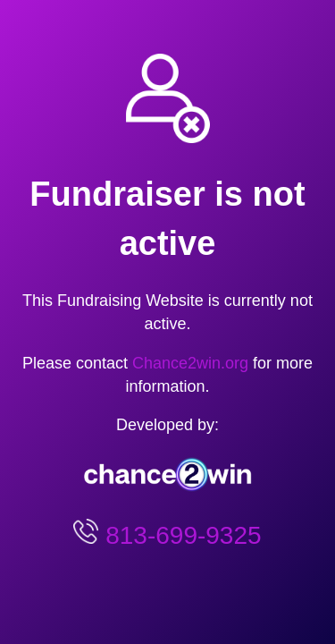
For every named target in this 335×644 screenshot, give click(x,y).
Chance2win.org (190, 363)
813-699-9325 (180, 535)
